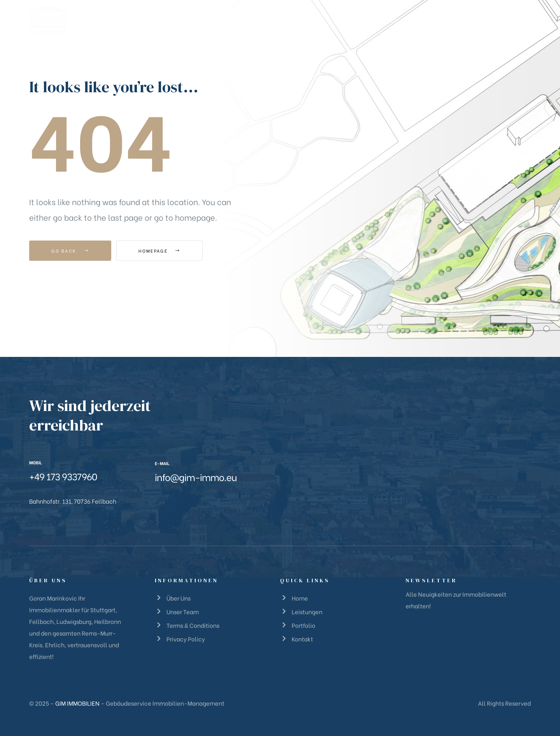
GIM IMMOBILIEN (77, 703)
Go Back (70, 251)
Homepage (159, 251)
